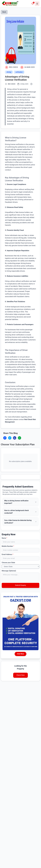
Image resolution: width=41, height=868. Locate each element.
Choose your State (8, 563)
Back (4, 12)
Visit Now (20, 654)
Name (4, 538)
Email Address (8, 554)
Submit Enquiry (20, 585)
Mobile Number (8, 546)
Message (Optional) (9, 571)
